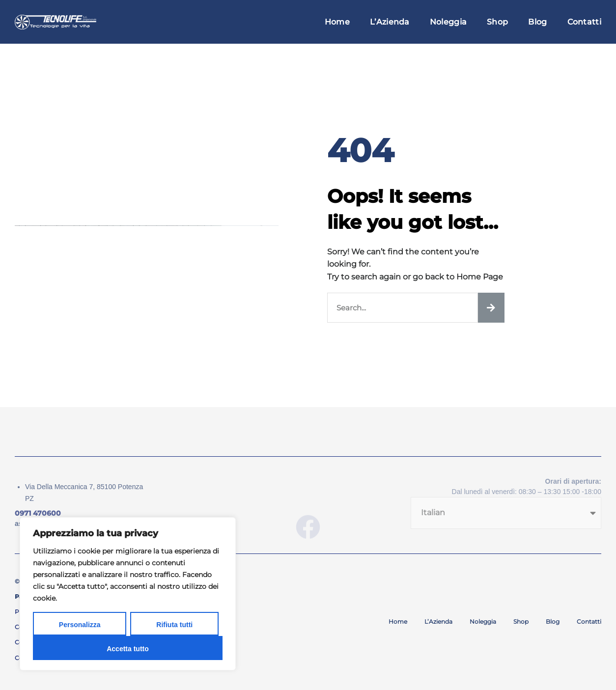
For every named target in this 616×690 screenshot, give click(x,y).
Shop (497, 22)
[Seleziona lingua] (506, 513)
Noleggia (448, 22)
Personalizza (80, 625)
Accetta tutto (128, 649)
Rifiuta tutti (174, 625)
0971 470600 (38, 513)
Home (337, 22)
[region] (128, 594)
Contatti (584, 22)
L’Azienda (390, 22)
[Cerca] (491, 308)
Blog (537, 22)
